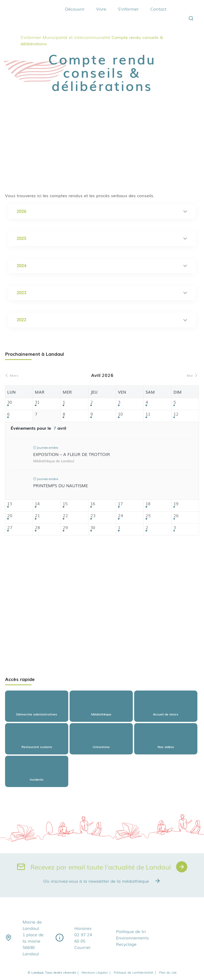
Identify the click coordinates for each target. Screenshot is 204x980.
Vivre (101, 9)
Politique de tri (131, 931)
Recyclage (126, 944)
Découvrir (75, 9)
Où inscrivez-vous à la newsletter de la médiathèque (102, 881)
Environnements (132, 938)
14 (37, 504)
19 (176, 504)
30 (10, 402)
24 (120, 516)
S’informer (128, 9)
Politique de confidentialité (135, 972)
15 (65, 504)
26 (176, 516)
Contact (158, 9)
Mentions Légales (96, 972)
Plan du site (168, 972)
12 (176, 414)
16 (93, 504)
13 (10, 504)
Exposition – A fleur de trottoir (72, 454)
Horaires (83, 928)
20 (10, 516)
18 (148, 504)
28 (37, 528)
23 (93, 516)
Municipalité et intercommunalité (76, 37)
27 (10, 528)
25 (148, 516)
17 (120, 504)
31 (37, 402)
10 (120, 414)
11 (148, 414)
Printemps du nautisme (61, 485)
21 (37, 516)
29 (65, 528)
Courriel (82, 947)
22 (65, 516)
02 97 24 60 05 (83, 938)
